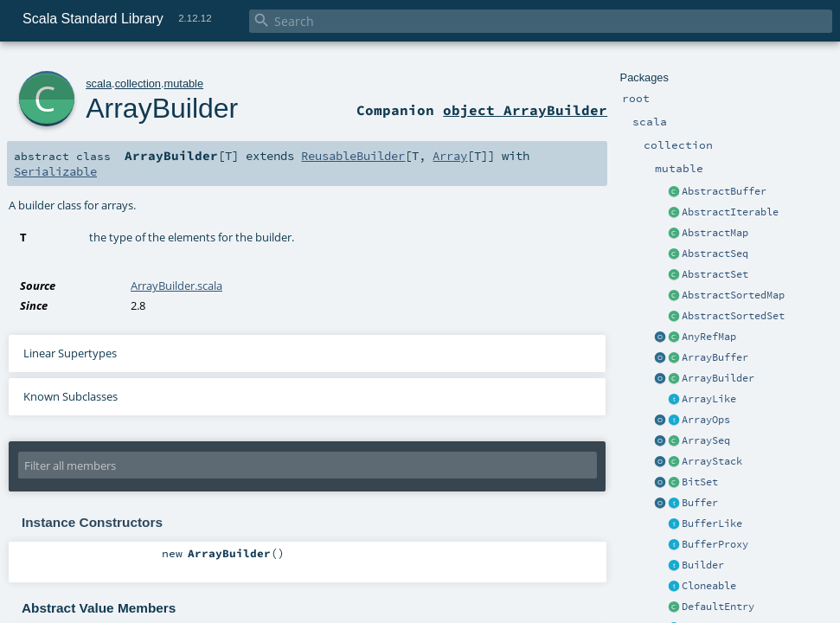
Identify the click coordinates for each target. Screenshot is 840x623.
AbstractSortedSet (733, 316)
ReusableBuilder (353, 156)
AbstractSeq (715, 254)
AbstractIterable (730, 212)
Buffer (700, 503)
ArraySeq (706, 440)
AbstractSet (715, 274)
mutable (184, 83)
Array (450, 156)
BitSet (700, 482)
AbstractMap (715, 233)
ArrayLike (709, 399)
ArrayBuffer (715, 357)
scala (99, 83)
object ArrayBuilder (525, 110)
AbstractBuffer (724, 191)
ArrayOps (706, 420)
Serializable (55, 171)
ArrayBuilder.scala (176, 286)
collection (138, 83)
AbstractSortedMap (733, 295)
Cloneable (709, 586)
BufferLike (712, 523)
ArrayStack (712, 461)
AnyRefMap (709, 337)
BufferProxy (715, 544)
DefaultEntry (718, 607)
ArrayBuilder (718, 378)
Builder (703, 565)
